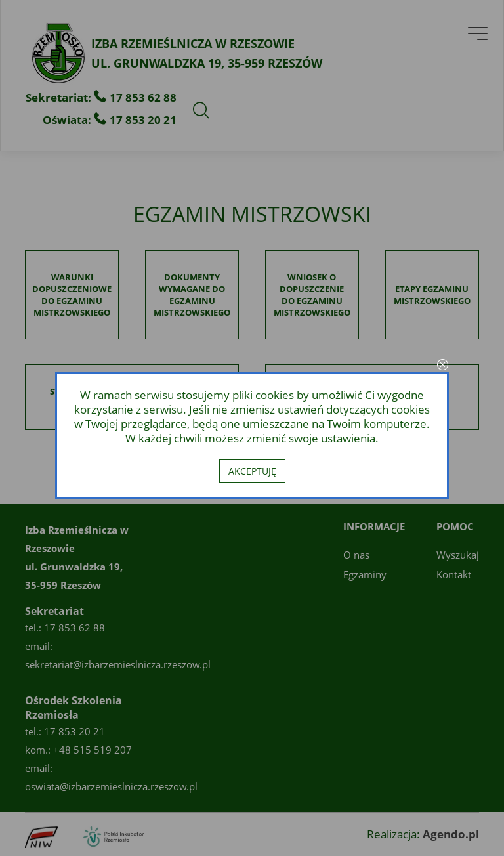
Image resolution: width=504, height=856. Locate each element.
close (442, 366)
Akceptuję (252, 471)
